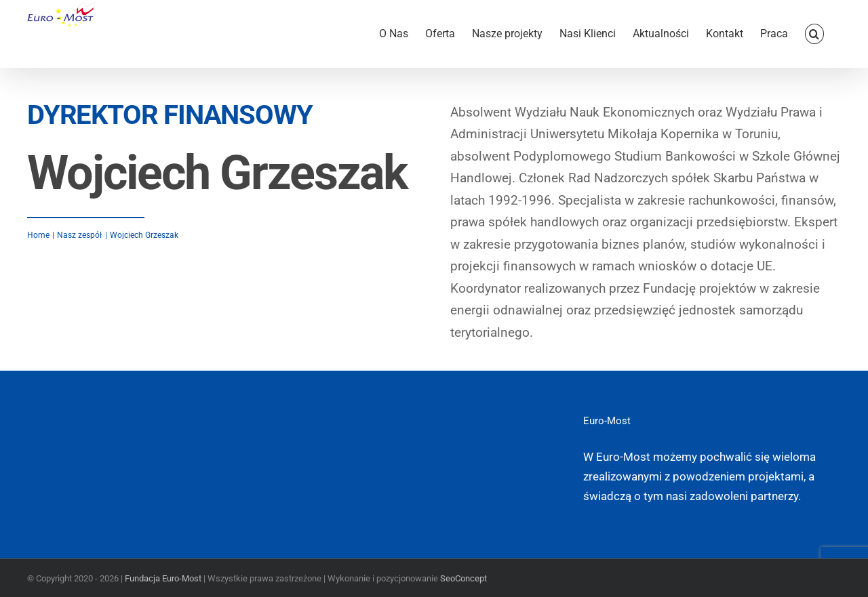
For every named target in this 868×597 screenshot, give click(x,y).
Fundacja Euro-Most (163, 578)
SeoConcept (463, 578)
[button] (814, 34)
